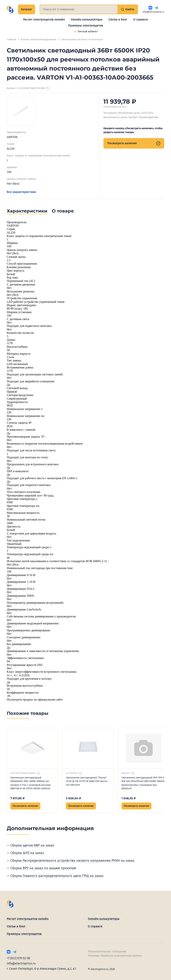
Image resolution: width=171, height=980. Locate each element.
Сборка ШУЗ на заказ (27, 853)
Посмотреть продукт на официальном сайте (35, 700)
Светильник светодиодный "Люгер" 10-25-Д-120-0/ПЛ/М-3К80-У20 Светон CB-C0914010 (87, 781)
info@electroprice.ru (153, 12)
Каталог (27, 9)
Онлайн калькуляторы (87, 19)
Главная (11, 39)
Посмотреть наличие (134, 143)
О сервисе (141, 19)
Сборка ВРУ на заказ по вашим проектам (43, 868)
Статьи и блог (118, 19)
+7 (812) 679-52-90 (18, 958)
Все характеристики (21, 192)
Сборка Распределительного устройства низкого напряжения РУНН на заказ (72, 861)
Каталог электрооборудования (38, 39)
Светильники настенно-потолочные (82, 39)
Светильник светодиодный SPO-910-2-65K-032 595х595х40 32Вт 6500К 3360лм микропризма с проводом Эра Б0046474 (143, 783)
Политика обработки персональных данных (115, 956)
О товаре (63, 211)
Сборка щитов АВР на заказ (32, 845)
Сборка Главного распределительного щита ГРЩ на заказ (57, 876)
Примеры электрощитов (86, 25)
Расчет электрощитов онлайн (44, 19)
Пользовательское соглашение (107, 952)
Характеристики (27, 211)
